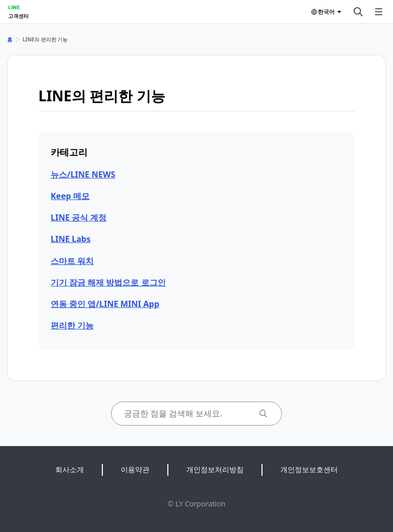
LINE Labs (71, 239)
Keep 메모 (70, 196)
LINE (14, 7)
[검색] (358, 12)
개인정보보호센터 (309, 469)
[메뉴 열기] (379, 12)
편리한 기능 (72, 325)
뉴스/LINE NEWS (83, 174)
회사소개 (70, 469)
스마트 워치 (72, 261)
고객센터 (18, 16)
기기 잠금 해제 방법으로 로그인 (108, 282)
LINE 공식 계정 (79, 217)
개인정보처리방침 (215, 469)
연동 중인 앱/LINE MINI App (105, 304)
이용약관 (135, 469)
